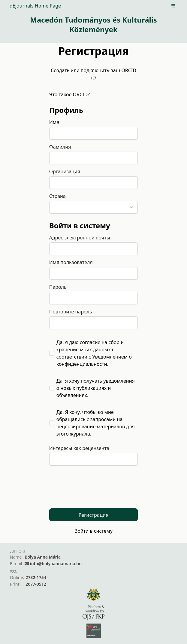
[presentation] (95, 491)
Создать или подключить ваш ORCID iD (93, 74)
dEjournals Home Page (35, 6)
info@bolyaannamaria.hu (56, 564)
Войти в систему (93, 531)
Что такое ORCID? (69, 94)
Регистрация (93, 515)
